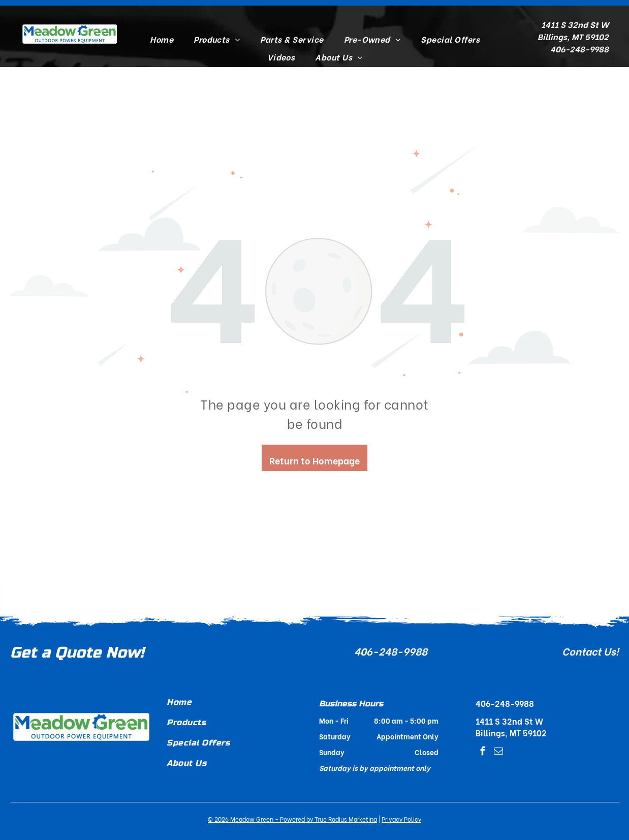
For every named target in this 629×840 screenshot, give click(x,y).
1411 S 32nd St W (575, 24)
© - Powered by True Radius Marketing (292, 819)
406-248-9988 (391, 651)
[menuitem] (162, 39)
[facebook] (482, 753)
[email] (498, 753)
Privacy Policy (401, 819)
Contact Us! (590, 651)
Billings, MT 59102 (573, 36)
